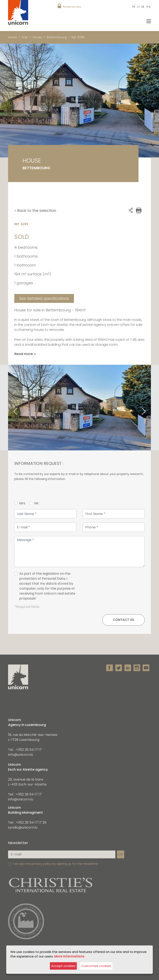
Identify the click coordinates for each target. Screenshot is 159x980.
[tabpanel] (79, 408)
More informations (69, 956)
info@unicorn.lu (20, 755)
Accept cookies (63, 966)
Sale (25, 37)
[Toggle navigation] (149, 21)
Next (149, 408)
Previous (10, 408)
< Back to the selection (35, 211)
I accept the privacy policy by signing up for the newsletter (56, 864)
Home (13, 37)
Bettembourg (57, 37)
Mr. (37, 503)
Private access (72, 7)
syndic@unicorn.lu (23, 827)
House (37, 37)
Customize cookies (96, 966)
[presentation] (113, 588)
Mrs (22, 503)
